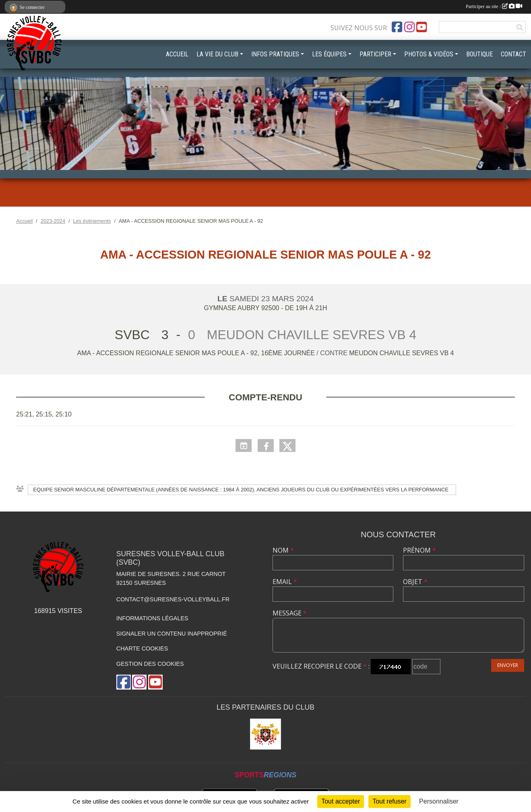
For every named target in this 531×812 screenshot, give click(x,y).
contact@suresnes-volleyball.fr (173, 599)
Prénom (419, 550)
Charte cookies (142, 648)
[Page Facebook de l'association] (397, 27)
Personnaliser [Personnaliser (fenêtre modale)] (439, 801)
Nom (283, 550)
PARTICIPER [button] (375, 54)
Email (285, 582)
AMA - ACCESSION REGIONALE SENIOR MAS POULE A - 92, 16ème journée (197, 353)
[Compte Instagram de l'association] (409, 27)
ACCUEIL (177, 54)
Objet (415, 582)
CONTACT (513, 54)
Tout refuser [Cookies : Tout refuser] (389, 801)
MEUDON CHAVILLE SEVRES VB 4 (401, 353)
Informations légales (152, 618)
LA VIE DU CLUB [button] (217, 54)
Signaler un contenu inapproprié (172, 634)
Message (290, 613)
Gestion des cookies (150, 664)
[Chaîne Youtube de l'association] (421, 27)
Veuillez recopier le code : (321, 666)
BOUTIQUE (479, 54)
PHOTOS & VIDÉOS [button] (429, 54)
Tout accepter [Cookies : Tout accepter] (341, 801)
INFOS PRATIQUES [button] (275, 54)
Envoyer (508, 665)
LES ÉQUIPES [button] (329, 54)
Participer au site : (494, 6)
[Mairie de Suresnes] (266, 734)
